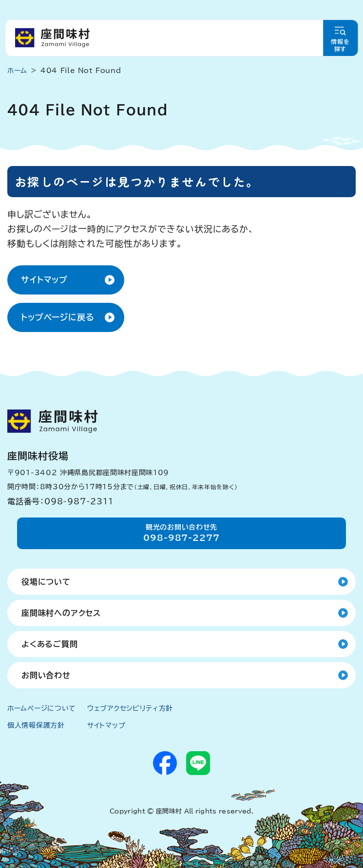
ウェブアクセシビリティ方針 (130, 708)
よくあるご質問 (50, 644)
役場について (46, 582)
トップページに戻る (58, 317)
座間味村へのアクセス (61, 613)
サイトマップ (44, 280)
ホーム (17, 71)
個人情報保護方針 (36, 725)
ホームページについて (42, 708)
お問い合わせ (46, 675)
